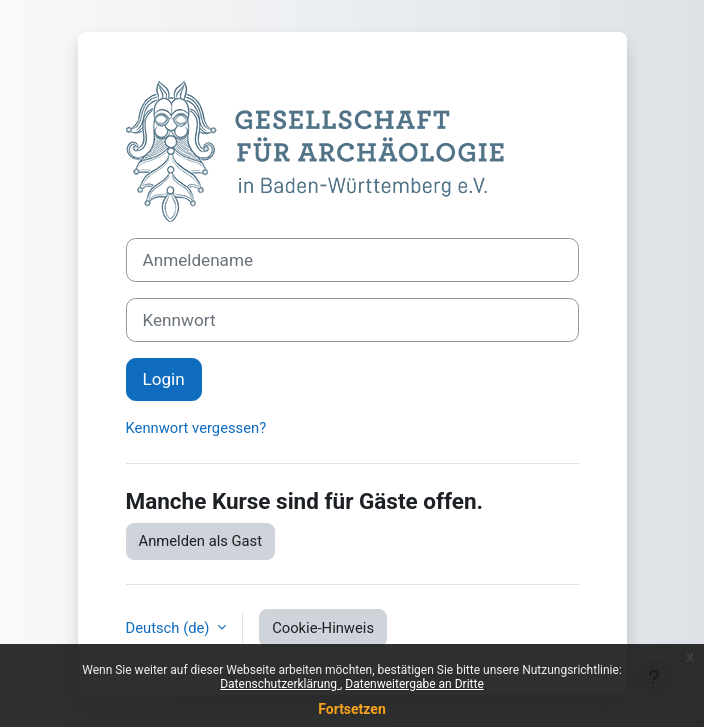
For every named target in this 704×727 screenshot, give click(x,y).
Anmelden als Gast (201, 541)
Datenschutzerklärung (280, 684)
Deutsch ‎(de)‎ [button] (170, 628)
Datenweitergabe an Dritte (414, 684)
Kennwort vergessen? (196, 428)
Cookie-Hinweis (323, 628)
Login (164, 379)
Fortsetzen (352, 709)
